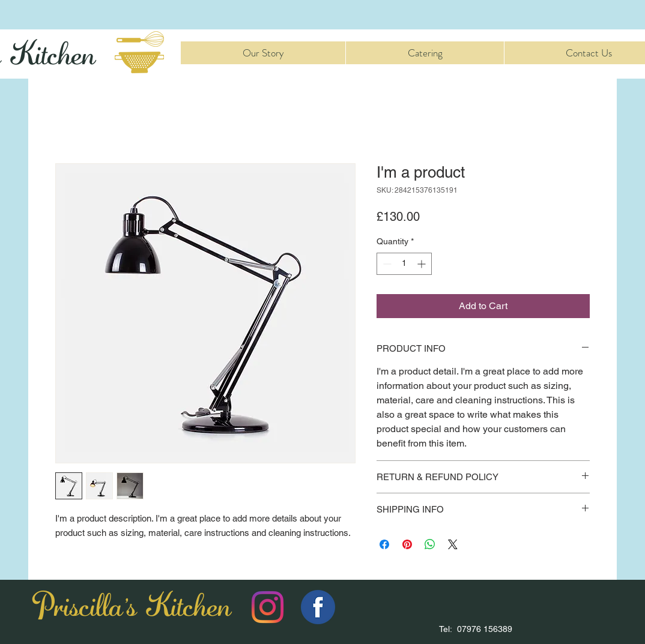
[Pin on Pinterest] (407, 544)
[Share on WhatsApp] (430, 544)
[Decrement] (386, 264)
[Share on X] (453, 544)
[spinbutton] (404, 264)
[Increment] (422, 264)
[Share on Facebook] (384, 544)
